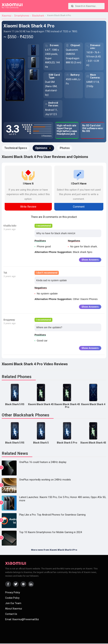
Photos (65, 148)
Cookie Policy (12, 598)
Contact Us (11, 614)
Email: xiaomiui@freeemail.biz (22, 619)
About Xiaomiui (14, 609)
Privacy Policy (13, 592)
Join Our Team (13, 603)
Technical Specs (16, 148)
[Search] (72, 6)
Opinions (43, 148)
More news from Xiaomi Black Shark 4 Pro (54, 550)
